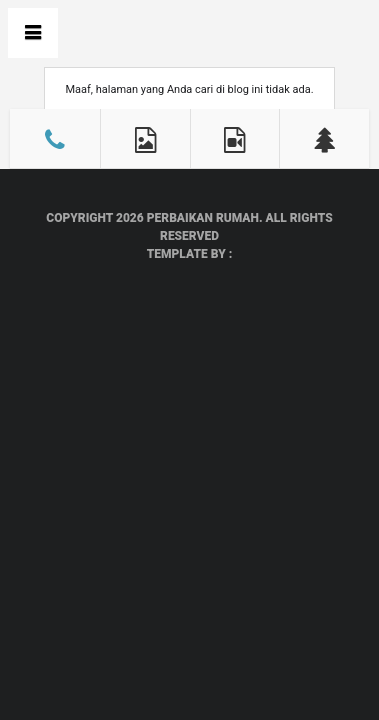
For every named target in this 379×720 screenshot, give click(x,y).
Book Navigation (33, 33)
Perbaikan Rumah (203, 218)
